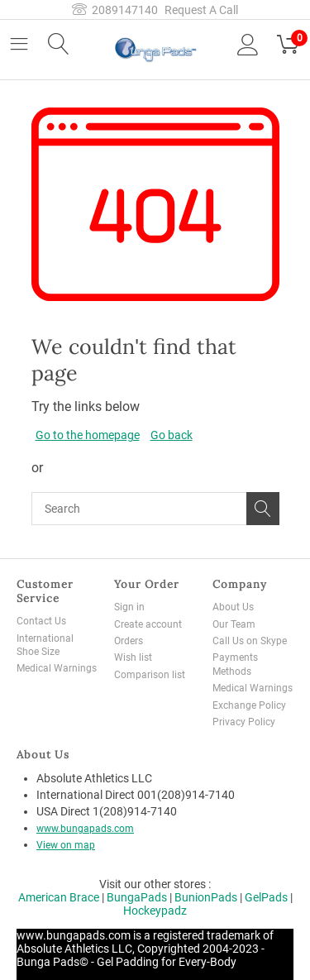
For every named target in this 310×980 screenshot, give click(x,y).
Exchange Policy (249, 705)
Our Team (234, 624)
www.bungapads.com (85, 829)
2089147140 (115, 10)
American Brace (59, 897)
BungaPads (137, 897)
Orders (129, 641)
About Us (233, 607)
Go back (172, 435)
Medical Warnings (57, 668)
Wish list (133, 657)
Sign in (129, 607)
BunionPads (206, 897)
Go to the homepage (88, 435)
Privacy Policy (244, 722)
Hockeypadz (155, 911)
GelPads (266, 897)
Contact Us (41, 621)
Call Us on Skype (250, 641)
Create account (148, 624)
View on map (66, 845)
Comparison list (150, 675)
